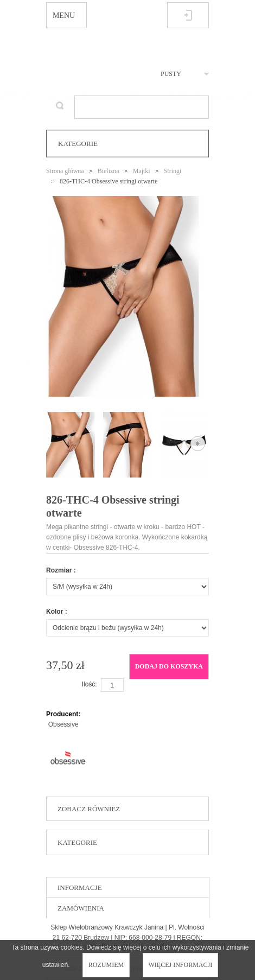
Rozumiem (106, 965)
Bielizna (109, 171)
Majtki (142, 171)
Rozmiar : (61, 570)
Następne (198, 444)
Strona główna (65, 171)
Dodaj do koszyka (169, 666)
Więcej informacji (181, 965)
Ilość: (90, 684)
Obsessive (63, 724)
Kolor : (57, 612)
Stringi (173, 171)
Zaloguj (188, 15)
